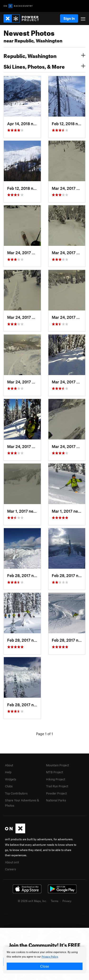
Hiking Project (56, 779)
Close (45, 966)
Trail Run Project (57, 786)
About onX (12, 862)
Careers (10, 869)
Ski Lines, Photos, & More (44, 66)
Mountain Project (57, 765)
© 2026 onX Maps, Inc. (32, 901)
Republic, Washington (44, 55)
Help (8, 772)
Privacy (67, 901)
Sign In (69, 18)
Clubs (9, 786)
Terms (55, 901)
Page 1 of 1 (44, 734)
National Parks (56, 800)
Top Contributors (16, 793)
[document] (44, 960)
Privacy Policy (50, 957)
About (9, 765)
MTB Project (54, 772)
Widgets (11, 779)
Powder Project (56, 793)
